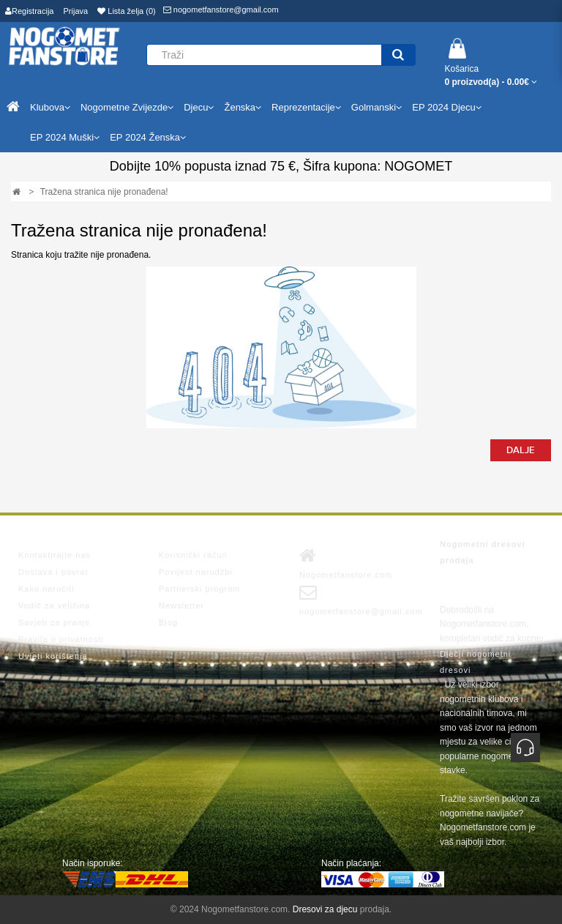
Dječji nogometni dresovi (475, 662)
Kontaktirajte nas (55, 555)
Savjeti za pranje (54, 622)
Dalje (521, 450)
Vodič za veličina (54, 606)
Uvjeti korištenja (53, 656)
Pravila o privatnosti (61, 639)
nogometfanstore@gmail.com (221, 10)
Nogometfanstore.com (346, 563)
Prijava (76, 11)
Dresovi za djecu (325, 909)
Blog (168, 622)
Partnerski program (200, 589)
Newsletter (181, 606)
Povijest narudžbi (196, 572)
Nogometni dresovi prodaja (483, 552)
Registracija (29, 11)
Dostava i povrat (53, 572)
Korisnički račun (193, 555)
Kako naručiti (46, 589)
